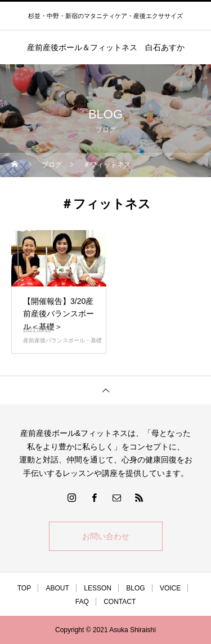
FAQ (82, 602)
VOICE (170, 588)
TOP (24, 588)
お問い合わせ (106, 536)
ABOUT (58, 588)
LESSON (98, 588)
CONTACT (120, 602)
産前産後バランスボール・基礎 (62, 340)
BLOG (135, 588)
